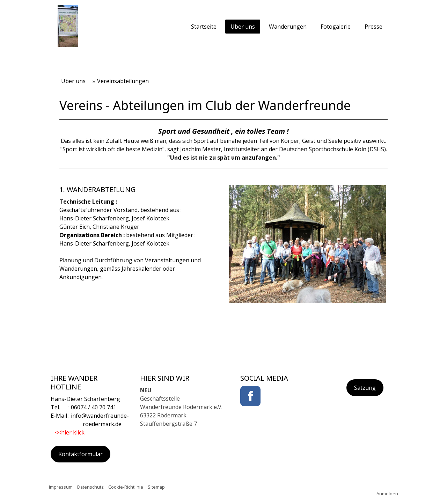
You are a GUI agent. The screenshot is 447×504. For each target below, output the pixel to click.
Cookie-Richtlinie (126, 487)
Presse (373, 27)
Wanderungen (288, 27)
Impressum (61, 487)
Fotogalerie (336, 27)
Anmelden (387, 494)
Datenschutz (90, 487)
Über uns (243, 27)
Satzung (365, 388)
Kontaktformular (80, 454)
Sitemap (156, 487)
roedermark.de (86, 424)
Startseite (204, 27)
